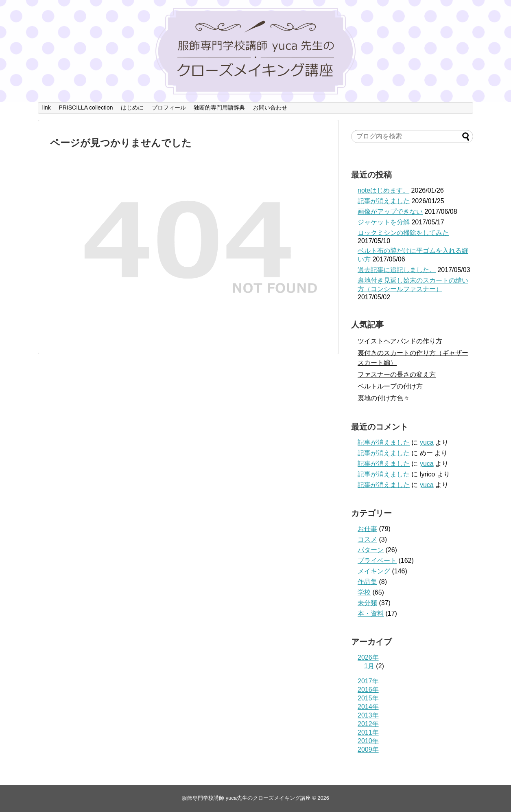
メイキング (374, 571)
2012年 (368, 724)
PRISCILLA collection (86, 108)
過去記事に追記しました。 (397, 270)
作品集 (367, 582)
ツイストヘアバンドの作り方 (400, 341)
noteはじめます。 (383, 190)
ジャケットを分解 (384, 222)
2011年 (368, 732)
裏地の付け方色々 (384, 398)
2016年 (368, 690)
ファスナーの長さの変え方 (397, 374)
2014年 (368, 707)
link (47, 108)
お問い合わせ (270, 108)
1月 (369, 666)
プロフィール (169, 108)
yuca (427, 442)
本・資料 (371, 613)
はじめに (132, 108)
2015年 (368, 698)
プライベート (377, 561)
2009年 (368, 749)
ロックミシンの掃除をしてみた (403, 233)
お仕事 (367, 529)
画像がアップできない (390, 212)
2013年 (368, 715)
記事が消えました (384, 201)
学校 (364, 592)
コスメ (367, 539)
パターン (371, 550)
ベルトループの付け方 (390, 386)
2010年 (368, 741)
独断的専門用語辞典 (219, 108)
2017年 (368, 681)
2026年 (368, 657)
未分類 (367, 603)
